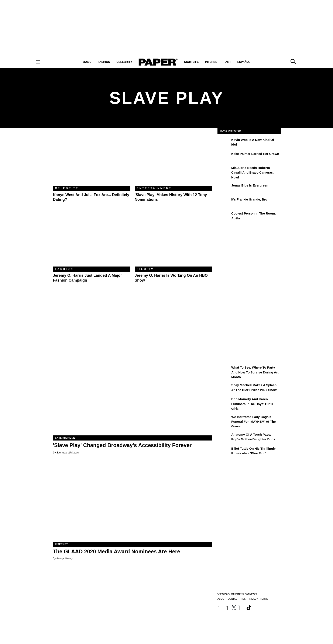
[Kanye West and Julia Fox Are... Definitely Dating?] (92, 160)
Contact (233, 599)
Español (244, 62)
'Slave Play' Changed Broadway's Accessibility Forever (122, 445)
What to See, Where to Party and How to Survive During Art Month (255, 372)
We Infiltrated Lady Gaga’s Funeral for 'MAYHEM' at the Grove (253, 422)
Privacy (253, 599)
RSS (243, 599)
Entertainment (154, 188)
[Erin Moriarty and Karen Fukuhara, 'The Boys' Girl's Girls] (224, 402)
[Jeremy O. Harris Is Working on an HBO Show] (173, 241)
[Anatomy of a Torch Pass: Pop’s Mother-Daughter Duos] (224, 438)
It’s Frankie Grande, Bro (249, 199)
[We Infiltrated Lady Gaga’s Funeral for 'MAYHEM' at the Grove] (224, 420)
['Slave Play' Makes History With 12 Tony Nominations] (173, 160)
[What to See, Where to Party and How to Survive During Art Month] (224, 370)
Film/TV (145, 269)
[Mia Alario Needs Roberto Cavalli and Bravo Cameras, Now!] (224, 171)
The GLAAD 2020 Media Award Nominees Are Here (116, 551)
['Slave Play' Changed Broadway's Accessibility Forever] (133, 396)
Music (87, 62)
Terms (264, 599)
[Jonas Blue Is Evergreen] (224, 188)
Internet (212, 62)
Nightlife (191, 62)
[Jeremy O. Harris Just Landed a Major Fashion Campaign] (92, 241)
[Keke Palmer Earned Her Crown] (224, 157)
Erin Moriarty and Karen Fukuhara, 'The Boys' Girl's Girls (252, 404)
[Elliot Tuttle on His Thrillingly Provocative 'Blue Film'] (224, 452)
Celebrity (124, 62)
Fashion (104, 62)
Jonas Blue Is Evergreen (250, 185)
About (222, 599)
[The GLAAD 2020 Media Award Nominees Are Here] (133, 502)
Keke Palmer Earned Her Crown (255, 154)
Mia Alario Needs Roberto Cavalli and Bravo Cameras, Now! (253, 173)
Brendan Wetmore (68, 452)
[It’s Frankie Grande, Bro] (224, 202)
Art (228, 62)
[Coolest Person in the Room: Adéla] (224, 216)
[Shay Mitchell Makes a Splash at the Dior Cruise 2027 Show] (224, 388)
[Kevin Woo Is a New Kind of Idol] (224, 143)
